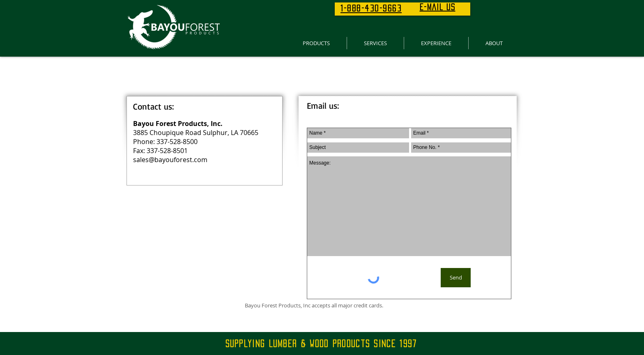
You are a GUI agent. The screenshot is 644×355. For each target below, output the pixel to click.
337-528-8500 (177, 142)
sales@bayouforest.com (170, 160)
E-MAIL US (438, 7)
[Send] (456, 278)
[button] (316, 43)
